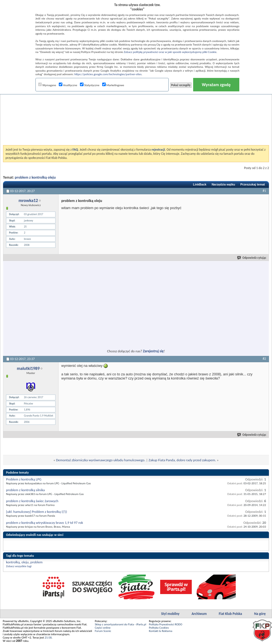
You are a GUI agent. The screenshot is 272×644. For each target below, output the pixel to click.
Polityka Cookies (159, 628)
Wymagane (47, 85)
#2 (264, 359)
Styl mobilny (170, 614)
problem (36, 562)
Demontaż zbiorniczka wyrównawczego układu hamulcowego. (101, 460)
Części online (103, 628)
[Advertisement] (136, 105)
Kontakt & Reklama (161, 631)
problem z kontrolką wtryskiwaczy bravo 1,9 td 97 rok (45, 523)
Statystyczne (90, 85)
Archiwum (199, 614)
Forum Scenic (103, 631)
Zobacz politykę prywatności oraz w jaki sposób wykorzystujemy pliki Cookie (170, 52)
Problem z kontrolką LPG (24, 479)
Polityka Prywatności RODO (166, 624)
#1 (264, 191)
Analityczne (68, 85)
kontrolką (13, 562)
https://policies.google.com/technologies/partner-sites (108, 74)
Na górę (260, 614)
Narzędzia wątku (223, 184)
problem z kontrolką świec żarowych (32, 501)
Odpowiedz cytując (252, 258)
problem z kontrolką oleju (35, 177)
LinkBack (200, 184)
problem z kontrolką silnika (25, 490)
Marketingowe (113, 85)
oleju (25, 562)
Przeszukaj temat (253, 184)
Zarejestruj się (153, 351)
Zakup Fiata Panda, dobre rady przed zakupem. (182, 460)
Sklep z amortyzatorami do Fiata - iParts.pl (120, 624)
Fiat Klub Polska (230, 614)
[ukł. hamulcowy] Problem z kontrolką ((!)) (37, 512)
